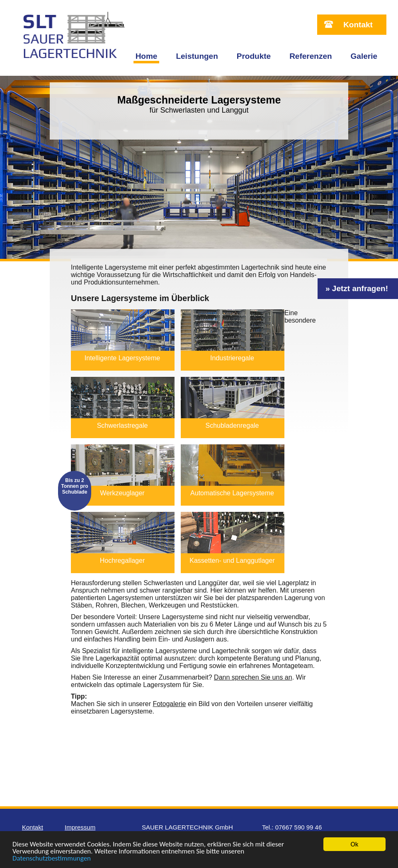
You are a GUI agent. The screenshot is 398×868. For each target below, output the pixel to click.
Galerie (364, 56)
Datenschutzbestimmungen (52, 859)
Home (147, 56)
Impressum (80, 827)
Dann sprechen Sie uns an (253, 677)
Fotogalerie (169, 704)
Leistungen (197, 56)
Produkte (254, 56)
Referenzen (311, 56)
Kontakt (358, 25)
